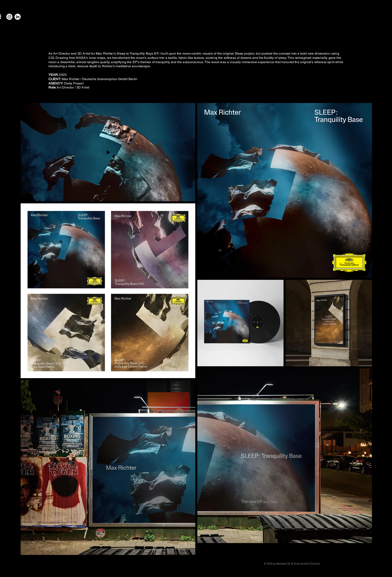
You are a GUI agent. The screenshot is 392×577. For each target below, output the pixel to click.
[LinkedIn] (18, 17)
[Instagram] (9, 17)
